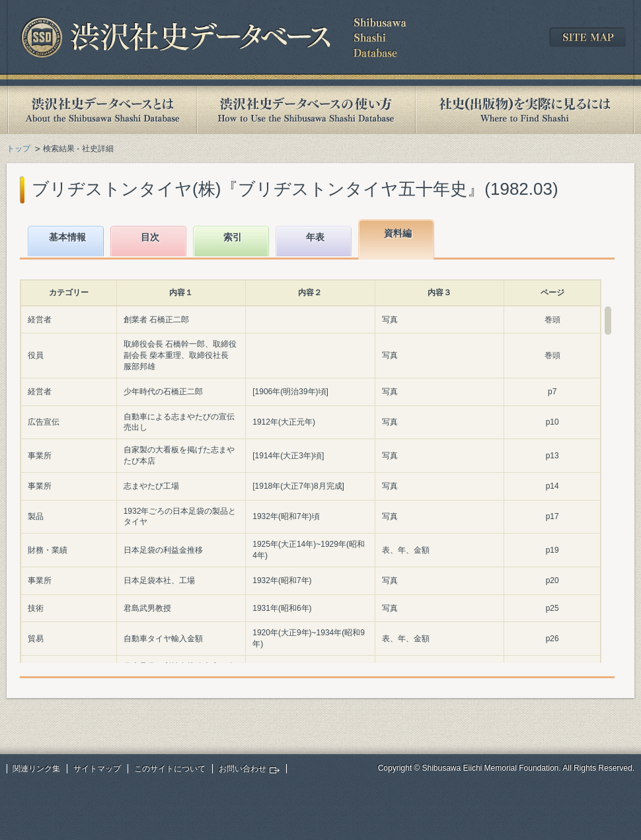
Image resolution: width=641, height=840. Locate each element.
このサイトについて (170, 769)
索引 (233, 237)
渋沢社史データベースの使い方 (306, 110)
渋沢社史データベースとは (101, 110)
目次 (150, 237)
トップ (19, 149)
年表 (315, 237)
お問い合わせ (243, 769)
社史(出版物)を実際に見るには (525, 110)
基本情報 (67, 237)
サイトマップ (97, 769)
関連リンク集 (36, 769)
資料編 (398, 233)
